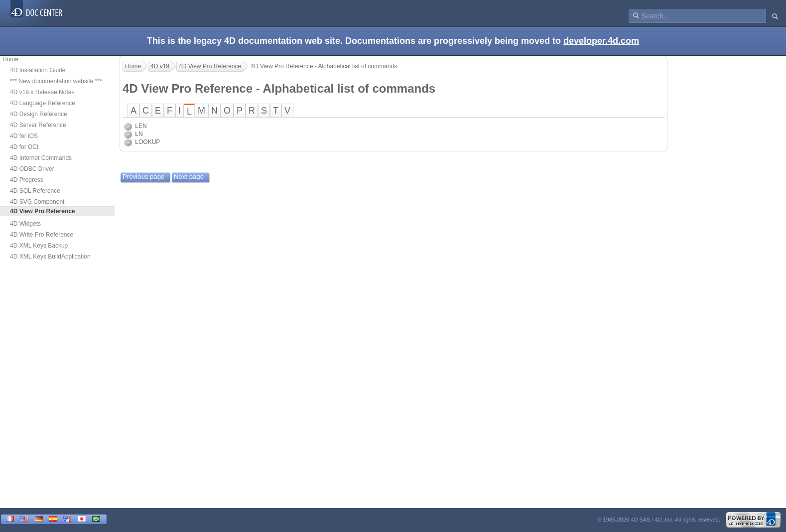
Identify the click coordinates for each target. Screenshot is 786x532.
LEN (141, 126)
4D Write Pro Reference (42, 235)
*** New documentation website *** (56, 81)
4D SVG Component (37, 202)
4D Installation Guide (38, 70)
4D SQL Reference (35, 191)
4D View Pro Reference (210, 66)
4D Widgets (25, 224)
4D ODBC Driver (32, 169)
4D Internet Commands (41, 158)
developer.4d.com (601, 41)
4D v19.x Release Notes (42, 92)
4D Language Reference (43, 103)
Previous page (143, 177)
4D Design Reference (39, 114)
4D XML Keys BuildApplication (50, 257)
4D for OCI (24, 147)
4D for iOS (24, 136)
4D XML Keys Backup (39, 246)
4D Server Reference (38, 125)
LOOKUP (147, 142)
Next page (189, 177)
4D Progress (27, 180)
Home (10, 59)
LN (139, 134)
